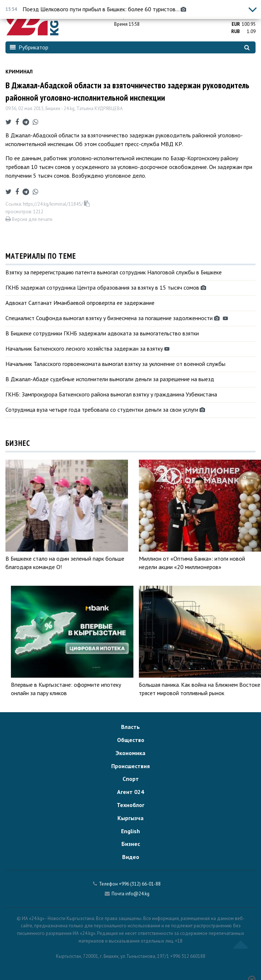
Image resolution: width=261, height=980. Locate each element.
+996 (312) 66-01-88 (140, 884)
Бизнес (131, 844)
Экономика (130, 753)
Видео (131, 857)
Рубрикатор (29, 47)
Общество (131, 740)
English (130, 831)
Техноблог (130, 805)
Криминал (19, 72)
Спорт (131, 779)
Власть (130, 727)
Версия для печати (29, 219)
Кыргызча (130, 818)
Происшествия (130, 766)
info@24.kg (137, 894)
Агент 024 (130, 792)
